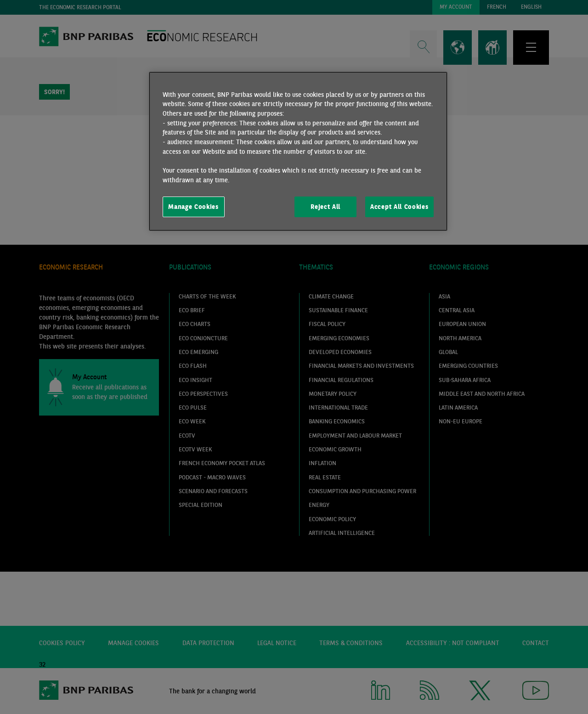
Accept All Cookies (399, 207)
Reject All (325, 207)
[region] (298, 152)
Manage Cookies (193, 207)
